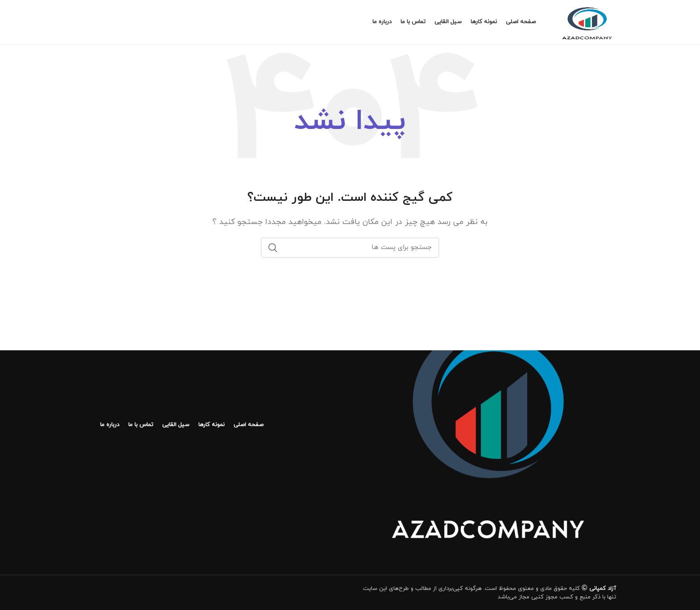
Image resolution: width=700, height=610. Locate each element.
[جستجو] (350, 248)
